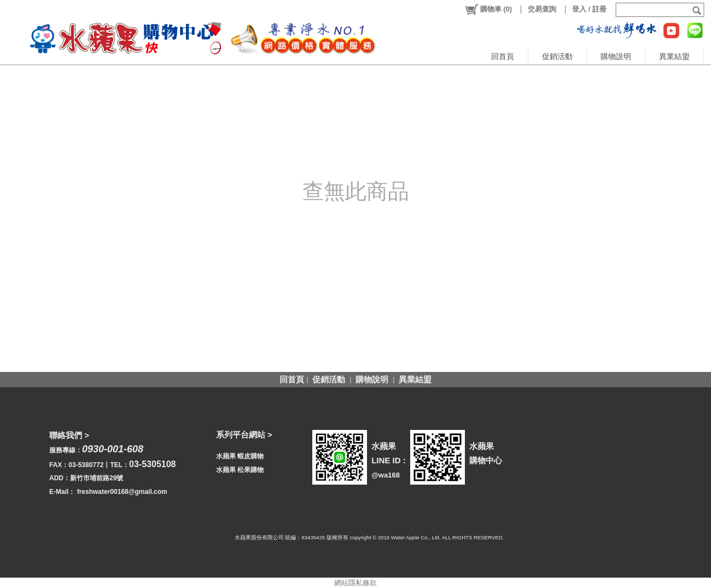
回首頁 (503, 56)
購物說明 (616, 56)
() (488, 9)
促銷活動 (557, 56)
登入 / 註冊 (589, 9)
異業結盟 (674, 56)
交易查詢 (542, 9)
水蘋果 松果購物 (240, 470)
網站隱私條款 (355, 583)
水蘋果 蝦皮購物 (240, 456)
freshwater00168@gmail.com (122, 492)
